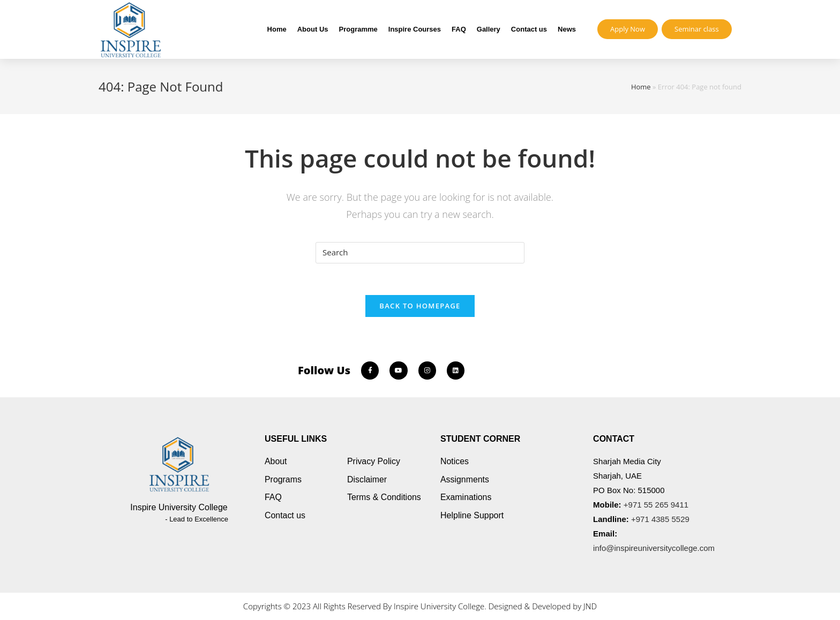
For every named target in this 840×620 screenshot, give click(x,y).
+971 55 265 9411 (656, 505)
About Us (313, 29)
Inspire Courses (415, 29)
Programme (358, 29)
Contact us (529, 29)
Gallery (489, 29)
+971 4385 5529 (660, 520)
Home (277, 29)
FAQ (459, 29)
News (567, 29)
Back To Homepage (420, 306)
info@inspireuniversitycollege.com (654, 549)
